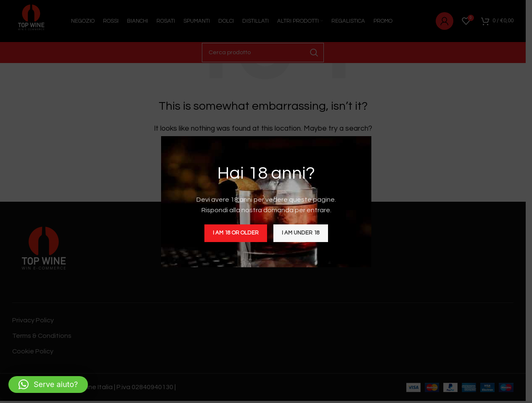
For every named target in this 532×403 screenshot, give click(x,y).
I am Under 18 (301, 233)
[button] (48, 385)
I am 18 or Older (236, 233)
